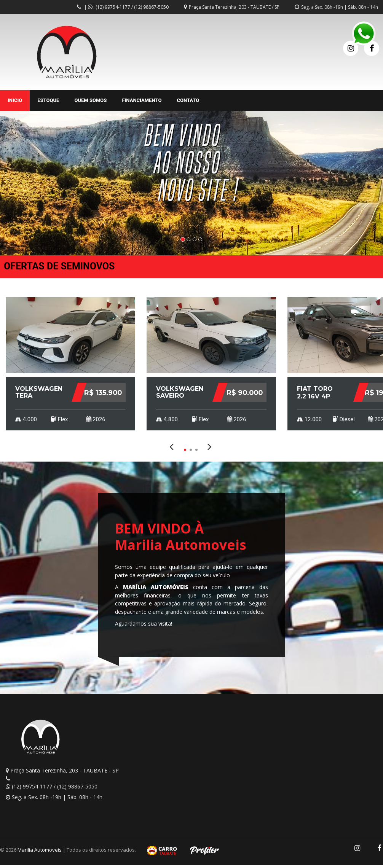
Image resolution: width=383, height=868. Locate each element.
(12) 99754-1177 (113, 7)
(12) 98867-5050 (151, 7)
